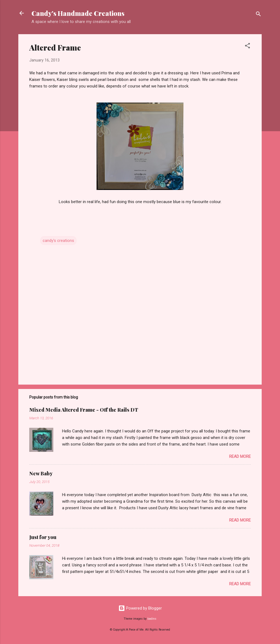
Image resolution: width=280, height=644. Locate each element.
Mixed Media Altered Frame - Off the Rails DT (84, 410)
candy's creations (58, 241)
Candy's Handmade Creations (78, 13)
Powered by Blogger (140, 608)
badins (152, 619)
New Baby (41, 473)
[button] (247, 47)
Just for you (43, 537)
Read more (240, 456)
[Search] (258, 15)
